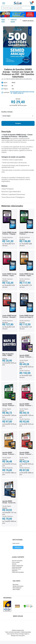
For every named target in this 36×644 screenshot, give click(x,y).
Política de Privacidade (18, 572)
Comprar (18, 123)
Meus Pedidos (16, 590)
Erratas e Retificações (18, 566)
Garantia (14, 564)
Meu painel (16, 585)
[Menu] (4, 3)
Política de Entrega (17, 567)
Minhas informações (18, 586)
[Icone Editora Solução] (18, 3)
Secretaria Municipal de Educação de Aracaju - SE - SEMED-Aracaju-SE (22, 92)
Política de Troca (16, 569)
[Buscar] (33, 8)
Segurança (15, 571)
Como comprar (16, 562)
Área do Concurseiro (17, 561)
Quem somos (16, 543)
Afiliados (18, 547)
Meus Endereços (17, 588)
